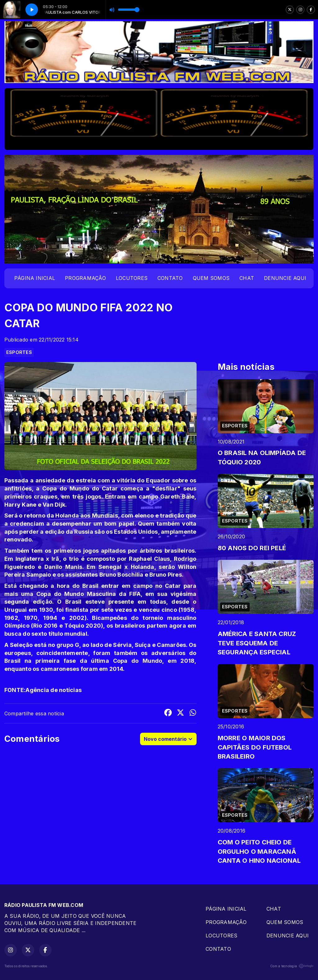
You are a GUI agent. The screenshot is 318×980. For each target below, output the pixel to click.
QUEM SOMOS (211, 278)
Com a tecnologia (292, 966)
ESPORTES (19, 352)
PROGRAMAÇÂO (85, 278)
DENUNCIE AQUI (285, 278)
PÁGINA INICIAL (35, 278)
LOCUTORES (132, 278)
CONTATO (170, 278)
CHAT (247, 278)
